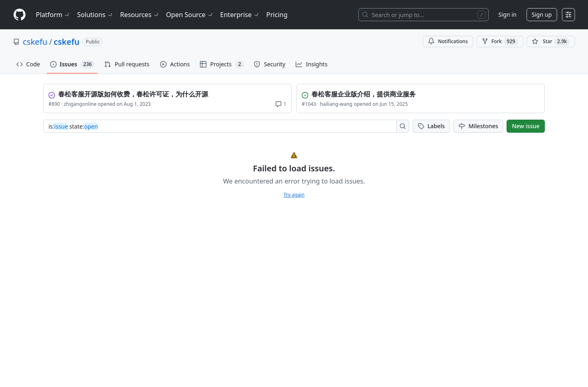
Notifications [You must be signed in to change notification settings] (448, 41)
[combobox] (222, 126)
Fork (500, 42)
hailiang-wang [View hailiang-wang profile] (336, 104)
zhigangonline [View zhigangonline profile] (80, 104)
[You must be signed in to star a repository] (551, 42)
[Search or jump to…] (423, 15)
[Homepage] (20, 15)
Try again (294, 195)
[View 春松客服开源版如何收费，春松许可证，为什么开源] (168, 93)
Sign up (542, 14)
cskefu (35, 42)
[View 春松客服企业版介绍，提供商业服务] (421, 93)
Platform (53, 15)
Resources (140, 15)
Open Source (190, 15)
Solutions (95, 15)
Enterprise (240, 15)
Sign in (507, 14)
